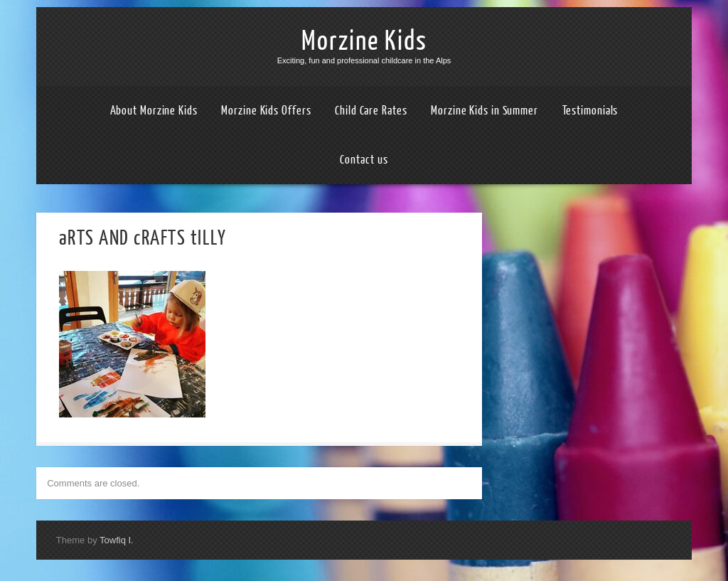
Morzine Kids (364, 41)
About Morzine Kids (154, 111)
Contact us (364, 160)
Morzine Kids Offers (266, 111)
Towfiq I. (117, 540)
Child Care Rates (371, 111)
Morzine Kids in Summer (485, 111)
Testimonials (590, 111)
